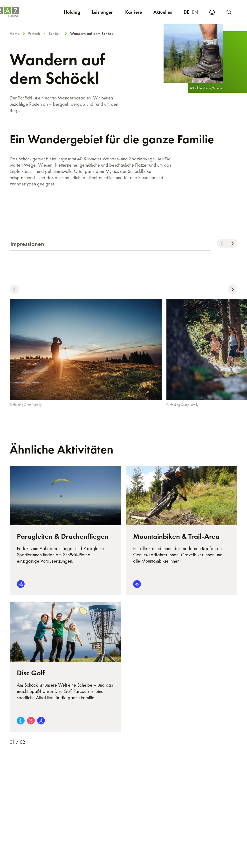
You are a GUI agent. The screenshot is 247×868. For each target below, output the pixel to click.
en (195, 12)
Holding (72, 12)
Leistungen (103, 12)
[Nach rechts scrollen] (232, 243)
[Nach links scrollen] (222, 243)
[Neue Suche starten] (229, 12)
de (186, 12)
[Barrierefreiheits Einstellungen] (212, 12)
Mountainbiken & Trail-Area (176, 536)
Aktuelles (163, 12)
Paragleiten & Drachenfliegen (63, 536)
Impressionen (27, 244)
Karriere (136, 12)
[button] (14, 289)
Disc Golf (31, 673)
